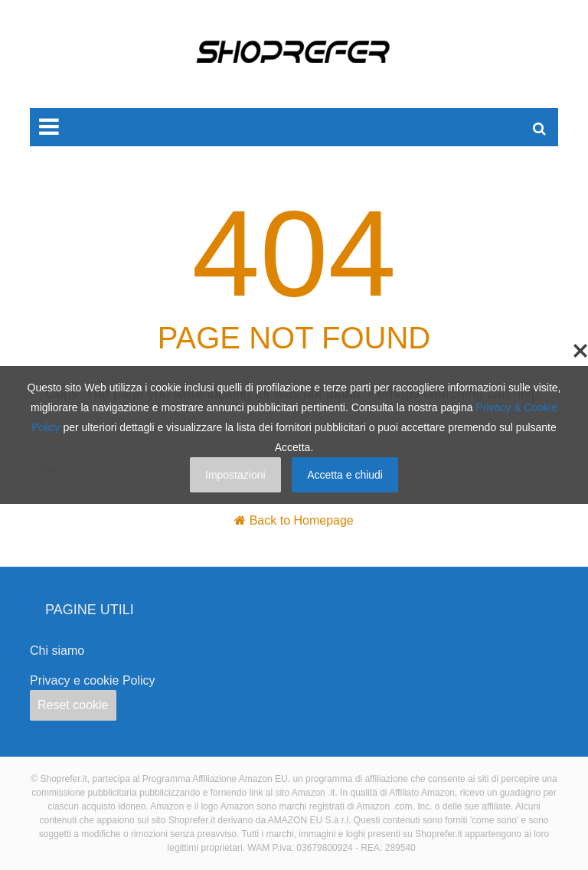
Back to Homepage (302, 520)
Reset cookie (73, 705)
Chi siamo (57, 651)
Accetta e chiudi (345, 475)
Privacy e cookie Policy (93, 680)
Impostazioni (235, 475)
